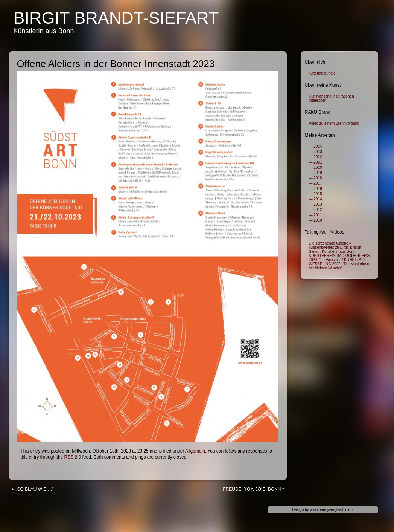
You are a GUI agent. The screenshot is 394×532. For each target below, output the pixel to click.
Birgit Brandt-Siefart (116, 18)
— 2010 (316, 220)
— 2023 (316, 152)
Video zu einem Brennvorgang (334, 123)
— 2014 (316, 199)
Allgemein (195, 451)
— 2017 (316, 183)
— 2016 (316, 189)
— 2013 (316, 204)
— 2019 (316, 173)
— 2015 (316, 194)
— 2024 (316, 146)
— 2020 (316, 167)
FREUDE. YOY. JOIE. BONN (252, 489)
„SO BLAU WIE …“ (35, 489)
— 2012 (316, 210)
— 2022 (316, 157)
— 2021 (316, 162)
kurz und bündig (322, 73)
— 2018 (316, 178)
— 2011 (316, 215)
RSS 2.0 (73, 457)
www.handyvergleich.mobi (332, 510)
